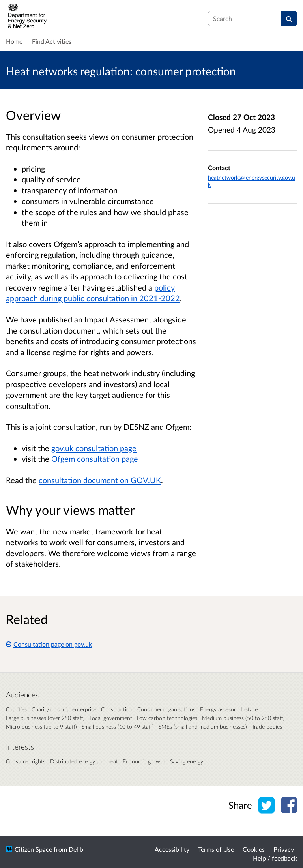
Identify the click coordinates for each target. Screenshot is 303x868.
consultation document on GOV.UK (100, 480)
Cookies (254, 849)
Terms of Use (216, 849)
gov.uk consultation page (94, 448)
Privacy (284, 849)
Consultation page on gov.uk (49, 644)
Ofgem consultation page (95, 459)
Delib (76, 849)
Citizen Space (33, 849)
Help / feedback (275, 858)
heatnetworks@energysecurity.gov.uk (252, 181)
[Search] (289, 19)
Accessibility (172, 849)
